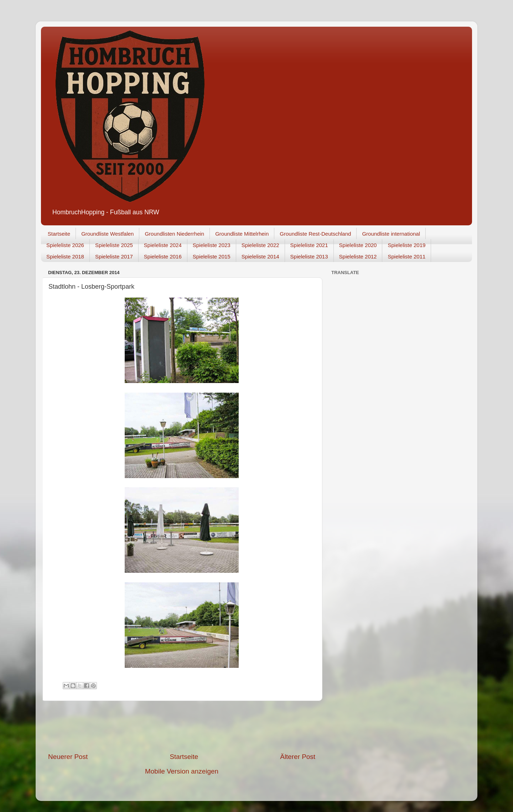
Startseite (59, 234)
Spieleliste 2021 (309, 245)
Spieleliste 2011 (406, 256)
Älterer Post (298, 757)
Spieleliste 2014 (260, 256)
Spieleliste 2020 (358, 245)
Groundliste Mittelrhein (242, 234)
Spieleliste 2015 (212, 256)
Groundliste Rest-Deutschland (315, 234)
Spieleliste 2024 (163, 245)
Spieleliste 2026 (65, 245)
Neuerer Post (68, 757)
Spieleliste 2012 (358, 256)
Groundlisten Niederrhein (174, 234)
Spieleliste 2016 (163, 256)
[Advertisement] (182, 727)
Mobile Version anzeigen (182, 771)
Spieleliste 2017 (114, 256)
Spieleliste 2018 (65, 256)
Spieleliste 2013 (309, 256)
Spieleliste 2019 (406, 245)
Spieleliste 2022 (260, 245)
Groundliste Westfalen (107, 234)
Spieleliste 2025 (114, 245)
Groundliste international (391, 234)
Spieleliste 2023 (212, 245)
